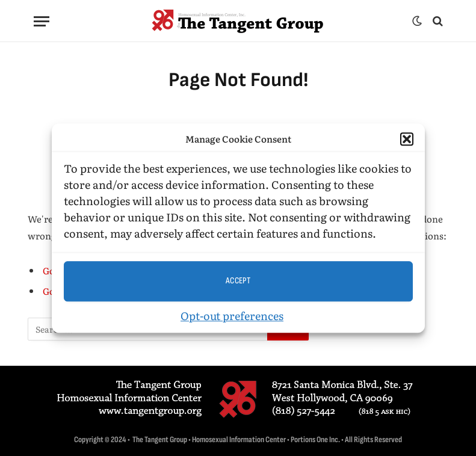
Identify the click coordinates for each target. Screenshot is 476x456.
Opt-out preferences (232, 316)
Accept (238, 281)
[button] (407, 140)
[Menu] (42, 21)
